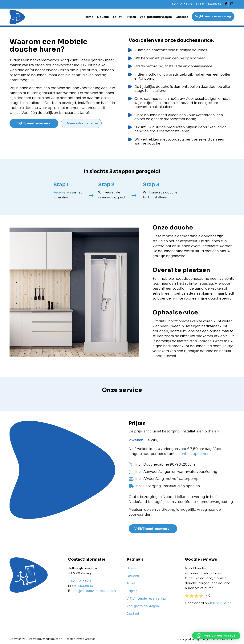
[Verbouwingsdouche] (17, 17)
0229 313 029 (81, 581)
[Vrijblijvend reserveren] (34, 123)
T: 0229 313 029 (181, 4)
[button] (216, 636)
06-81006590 (83, 586)
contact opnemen (194, 454)
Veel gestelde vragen (143, 606)
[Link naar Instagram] (232, 4)
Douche (133, 576)
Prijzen (132, 591)
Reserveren (62, 192)
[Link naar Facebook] (226, 4)
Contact (133, 614)
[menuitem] (181, 4)
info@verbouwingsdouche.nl (94, 591)
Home (131, 568)
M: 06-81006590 (208, 4)
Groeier (90, 639)
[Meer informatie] (82, 123)
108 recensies (220, 603)
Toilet (131, 584)
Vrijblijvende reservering (146, 599)
